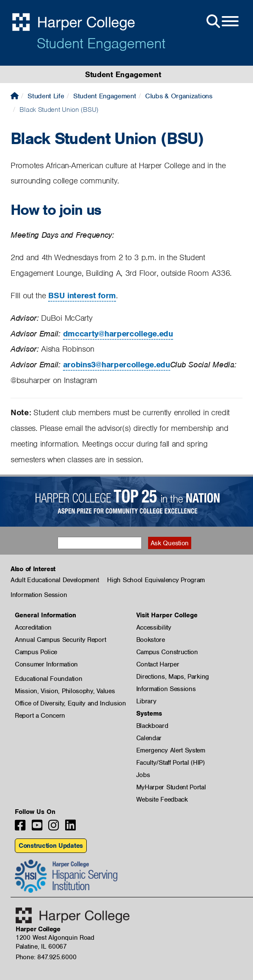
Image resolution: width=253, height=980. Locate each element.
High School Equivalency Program (156, 580)
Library (146, 701)
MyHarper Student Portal (171, 787)
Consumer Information (46, 664)
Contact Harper (158, 664)
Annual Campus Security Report (60, 640)
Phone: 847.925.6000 (46, 957)
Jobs (143, 775)
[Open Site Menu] (222, 22)
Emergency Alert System (171, 750)
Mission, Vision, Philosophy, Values (65, 691)
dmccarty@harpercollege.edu (118, 334)
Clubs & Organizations (179, 96)
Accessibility (154, 627)
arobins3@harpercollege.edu (117, 365)
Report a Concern (40, 716)
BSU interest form (82, 296)
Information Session (39, 595)
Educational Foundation (48, 679)
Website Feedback (162, 800)
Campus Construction (167, 652)
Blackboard (152, 726)
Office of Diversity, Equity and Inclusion (70, 703)
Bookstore (151, 640)
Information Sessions (166, 689)
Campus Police (36, 652)
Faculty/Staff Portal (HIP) (170, 763)
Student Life (46, 96)
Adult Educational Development (55, 580)
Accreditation (33, 627)
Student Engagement (101, 43)
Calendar (149, 738)
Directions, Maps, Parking (173, 677)
